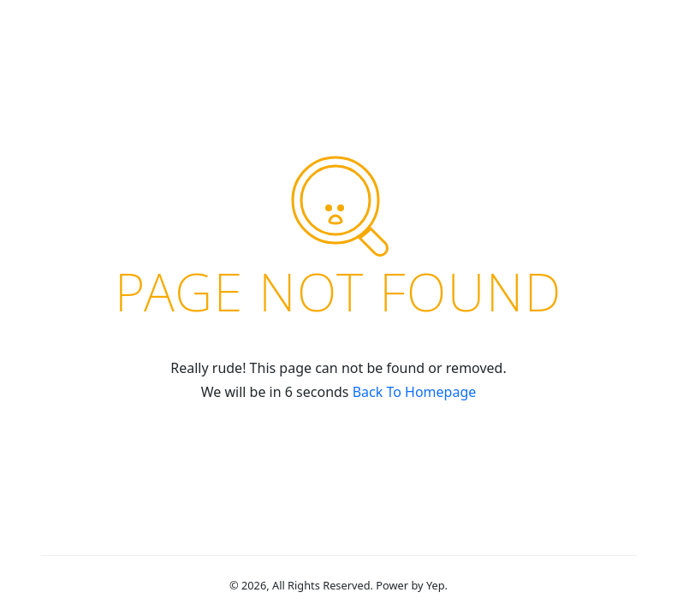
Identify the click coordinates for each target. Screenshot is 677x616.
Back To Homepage (415, 392)
